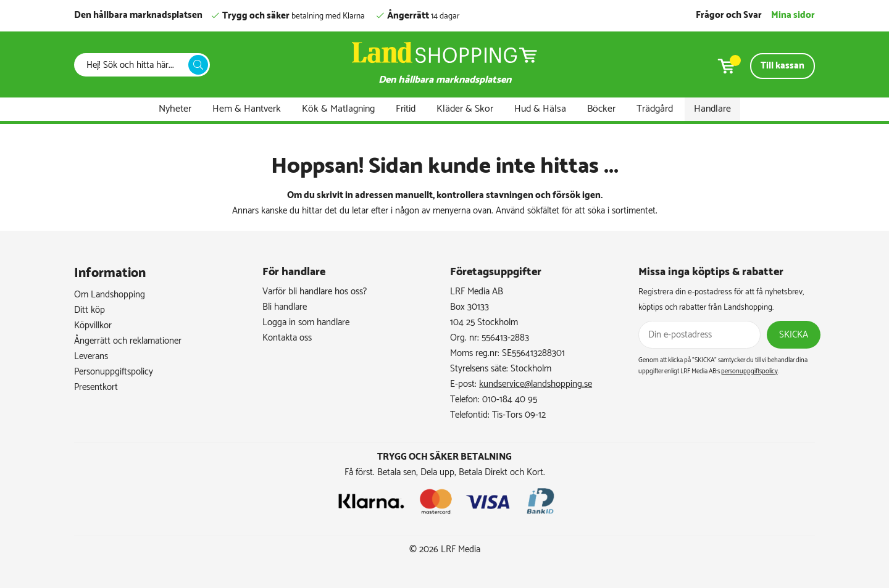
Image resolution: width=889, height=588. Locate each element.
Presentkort (96, 387)
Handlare (712, 109)
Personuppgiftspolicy (114, 372)
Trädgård (655, 109)
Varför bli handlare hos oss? (315, 292)
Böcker (601, 109)
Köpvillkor (93, 325)
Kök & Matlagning (338, 109)
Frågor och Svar (729, 15)
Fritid (406, 109)
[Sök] (135, 65)
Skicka (794, 335)
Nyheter (175, 109)
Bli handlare (285, 307)
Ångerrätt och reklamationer (128, 341)
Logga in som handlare (306, 322)
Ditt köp (90, 310)
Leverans (91, 356)
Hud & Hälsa (540, 109)
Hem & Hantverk (247, 109)
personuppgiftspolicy (749, 371)
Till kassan (783, 66)
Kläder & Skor (465, 109)
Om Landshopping (110, 295)
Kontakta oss (287, 338)
